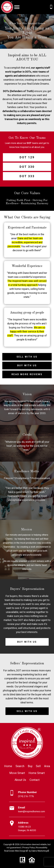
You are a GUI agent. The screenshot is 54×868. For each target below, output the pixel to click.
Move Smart (17, 773)
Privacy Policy (29, 848)
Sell (38, 766)
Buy (30, 766)
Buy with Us (27, 365)
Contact (35, 780)
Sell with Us (27, 357)
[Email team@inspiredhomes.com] (27, 810)
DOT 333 (27, 176)
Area (47, 766)
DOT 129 (27, 157)
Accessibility (42, 848)
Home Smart (37, 773)
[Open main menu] (17, 7)
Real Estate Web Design (16, 851)
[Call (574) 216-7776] (51, 7)
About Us (20, 780)
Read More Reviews (27, 374)
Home (8, 766)
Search (20, 766)
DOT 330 (27, 167)
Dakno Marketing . (40, 851)
